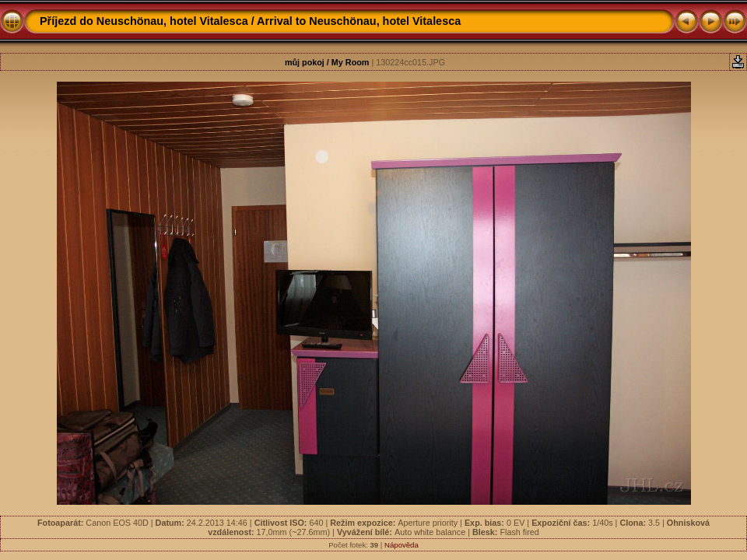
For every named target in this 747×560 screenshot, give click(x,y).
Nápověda (402, 545)
